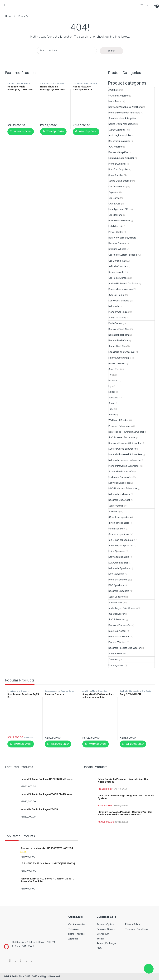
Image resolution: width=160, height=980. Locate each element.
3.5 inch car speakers (120, 517)
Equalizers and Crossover (122, 352)
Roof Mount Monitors (119, 221)
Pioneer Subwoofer (119, 637)
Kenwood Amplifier (118, 152)
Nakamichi (114, 306)
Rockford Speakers (119, 591)
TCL (111, 409)
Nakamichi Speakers (119, 568)
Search (142, 5)
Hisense (113, 380)
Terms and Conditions (137, 929)
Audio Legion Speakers (121, 546)
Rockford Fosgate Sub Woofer (124, 648)
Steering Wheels (117, 249)
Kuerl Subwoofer (117, 631)
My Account (103, 934)
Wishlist (101, 939)
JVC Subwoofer (117, 619)
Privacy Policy (133, 924)
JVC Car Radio (116, 295)
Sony (111, 403)
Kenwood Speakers (119, 557)
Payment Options (106, 924)
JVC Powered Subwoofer (122, 437)
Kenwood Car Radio (119, 301)
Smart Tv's (114, 369)
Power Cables (116, 232)
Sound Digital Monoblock (122, 124)
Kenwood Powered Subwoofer (125, 443)
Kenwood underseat (119, 483)
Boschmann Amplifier (119, 141)
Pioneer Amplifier (117, 164)
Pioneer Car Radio (118, 312)
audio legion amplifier (120, 135)
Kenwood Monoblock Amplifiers (125, 107)
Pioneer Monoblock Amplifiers (124, 113)
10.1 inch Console (117, 266)
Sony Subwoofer (117, 653)
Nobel (112, 392)
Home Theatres (117, 363)
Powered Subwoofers (120, 426)
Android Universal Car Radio (123, 283)
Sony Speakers (116, 597)
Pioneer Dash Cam (118, 340)
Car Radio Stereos (118, 278)
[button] (149, 969)
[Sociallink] (5, 960)
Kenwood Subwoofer (120, 625)
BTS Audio (12, 976)
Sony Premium (116, 506)
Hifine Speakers (117, 551)
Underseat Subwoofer (120, 477)
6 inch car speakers (119, 534)
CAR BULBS (114, 204)
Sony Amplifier (116, 175)
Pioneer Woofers (117, 642)
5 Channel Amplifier (118, 96)
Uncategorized (116, 665)
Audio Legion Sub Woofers (123, 608)
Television (74, 929)
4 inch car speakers (119, 523)
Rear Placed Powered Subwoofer (126, 432)
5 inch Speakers (117, 529)
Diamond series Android (121, 289)
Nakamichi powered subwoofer (125, 460)
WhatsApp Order (22, 131)
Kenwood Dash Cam (119, 329)
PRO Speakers (116, 585)
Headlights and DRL (119, 209)
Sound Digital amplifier (120, 181)
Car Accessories (117, 186)
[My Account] (149, 5)
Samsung (113, 398)
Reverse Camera (117, 243)
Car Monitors (115, 215)
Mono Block (115, 101)
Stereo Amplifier (117, 130)
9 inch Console (116, 272)
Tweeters (113, 659)
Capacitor (114, 192)
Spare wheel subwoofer (121, 471)
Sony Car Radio (117, 317)
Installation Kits (116, 226)
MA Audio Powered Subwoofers (125, 454)
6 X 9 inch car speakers (121, 540)
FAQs (99, 948)
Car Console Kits (117, 261)
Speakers (114, 511)
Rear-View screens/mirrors (122, 238)
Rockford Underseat (119, 500)
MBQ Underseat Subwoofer (123, 488)
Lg (110, 386)
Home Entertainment (119, 358)
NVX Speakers (116, 574)
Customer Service (106, 929)
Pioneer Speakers (118, 580)
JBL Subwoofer (116, 614)
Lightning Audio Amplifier (121, 158)
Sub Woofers (115, 602)
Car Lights (114, 198)
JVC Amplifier (115, 147)
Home (8, 16)
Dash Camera (115, 323)
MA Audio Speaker (118, 563)
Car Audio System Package (20, 83)
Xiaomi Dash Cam (117, 346)
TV (110, 375)
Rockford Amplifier (118, 169)
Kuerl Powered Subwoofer (122, 449)
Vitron (112, 414)
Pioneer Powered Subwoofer (124, 466)
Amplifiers (114, 90)
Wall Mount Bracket (118, 420)
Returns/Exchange (106, 943)
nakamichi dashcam (119, 335)
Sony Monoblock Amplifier (122, 118)
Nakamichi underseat (119, 494)
